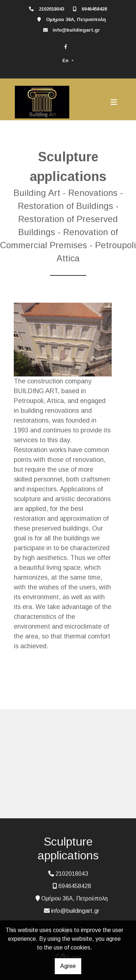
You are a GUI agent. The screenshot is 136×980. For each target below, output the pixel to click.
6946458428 (94, 9)
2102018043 (51, 9)
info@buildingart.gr (76, 30)
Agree (68, 966)
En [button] (66, 61)
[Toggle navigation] (114, 102)
